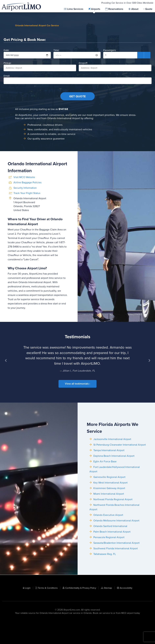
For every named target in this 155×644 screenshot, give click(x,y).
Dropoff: (115, 71)
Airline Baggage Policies (27, 211)
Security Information (25, 216)
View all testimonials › (77, 404)
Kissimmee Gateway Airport (109, 519)
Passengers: (127, 58)
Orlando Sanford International (110, 557)
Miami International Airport (109, 524)
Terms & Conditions (48, 610)
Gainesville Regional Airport (109, 507)
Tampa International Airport (109, 481)
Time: (77, 58)
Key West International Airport (110, 513)
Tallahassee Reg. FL (105, 584)
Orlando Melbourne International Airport (116, 551)
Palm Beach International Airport (112, 562)
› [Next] (151, 382)
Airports (96, 9)
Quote (149, 9)
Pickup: (40, 71)
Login (28, 610)
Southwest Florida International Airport (116, 579)
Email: (78, 84)
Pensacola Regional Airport (109, 568)
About (135, 9)
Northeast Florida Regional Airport (113, 530)
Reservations (116, 9)
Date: (27, 58)
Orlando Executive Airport (108, 545)
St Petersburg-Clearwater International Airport (120, 475)
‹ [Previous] (7, 382)
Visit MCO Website (24, 205)
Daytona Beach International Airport (114, 486)
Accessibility (126, 610)
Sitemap (108, 610)
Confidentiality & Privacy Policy (81, 610)
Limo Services (75, 9)
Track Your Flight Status (27, 221)
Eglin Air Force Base (105, 492)
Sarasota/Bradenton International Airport (116, 573)
